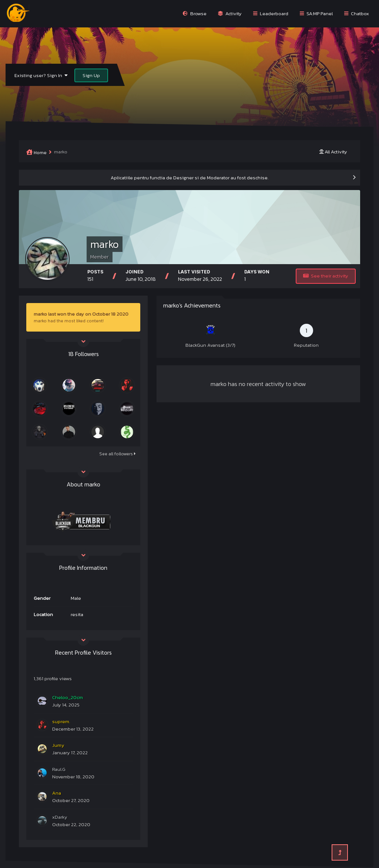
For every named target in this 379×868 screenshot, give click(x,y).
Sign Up (91, 75)
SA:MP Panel (316, 14)
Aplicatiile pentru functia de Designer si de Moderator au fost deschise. (189, 178)
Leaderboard (271, 14)
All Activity (333, 152)
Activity (230, 14)
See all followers (118, 454)
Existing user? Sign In (41, 75)
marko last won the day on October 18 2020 (81, 314)
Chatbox (357, 14)
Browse (195, 14)
